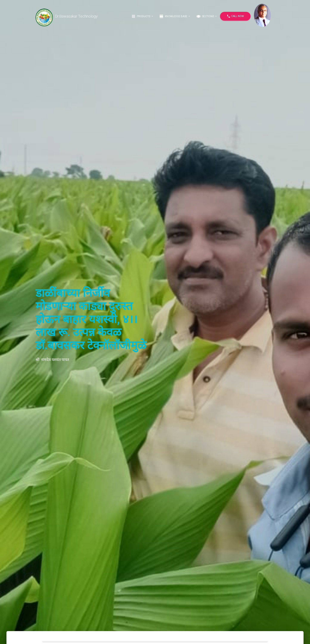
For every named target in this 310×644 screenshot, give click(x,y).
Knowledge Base (174, 16)
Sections (205, 16)
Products (141, 16)
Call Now (235, 16)
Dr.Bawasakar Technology (67, 16)
